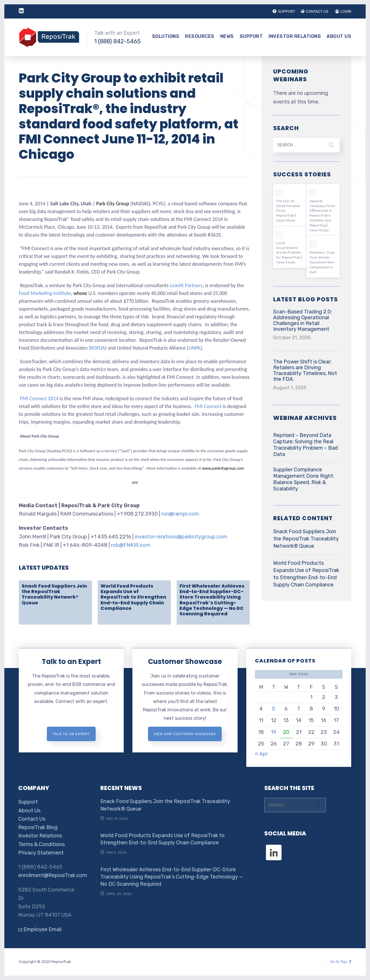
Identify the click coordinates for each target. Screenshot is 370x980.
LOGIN (343, 11)
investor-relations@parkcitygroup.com (181, 537)
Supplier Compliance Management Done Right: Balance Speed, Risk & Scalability (304, 479)
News (227, 36)
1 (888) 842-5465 (118, 41)
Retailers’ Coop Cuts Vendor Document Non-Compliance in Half (323, 262)
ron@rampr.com (180, 514)
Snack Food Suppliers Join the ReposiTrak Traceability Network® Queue (54, 594)
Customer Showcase (185, 661)
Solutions (166, 36)
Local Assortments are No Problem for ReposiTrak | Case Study (289, 253)
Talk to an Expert (71, 661)
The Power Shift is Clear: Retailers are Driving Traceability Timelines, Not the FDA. (305, 370)
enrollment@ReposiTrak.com (53, 875)
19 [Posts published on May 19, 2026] (274, 732)
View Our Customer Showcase (185, 734)
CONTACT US (315, 11)
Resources (200, 36)
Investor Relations (295, 36)
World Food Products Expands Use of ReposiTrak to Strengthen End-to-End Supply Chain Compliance (133, 597)
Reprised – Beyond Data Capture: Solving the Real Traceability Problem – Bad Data (306, 445)
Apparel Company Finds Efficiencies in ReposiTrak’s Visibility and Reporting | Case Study (322, 216)
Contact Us (32, 819)
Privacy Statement (41, 853)
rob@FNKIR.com (131, 545)
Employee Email (40, 929)
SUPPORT (284, 11)
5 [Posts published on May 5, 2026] (274, 709)
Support (251, 36)
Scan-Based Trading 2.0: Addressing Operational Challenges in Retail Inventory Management (303, 320)
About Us (339, 36)
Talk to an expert (71, 734)
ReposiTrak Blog (38, 827)
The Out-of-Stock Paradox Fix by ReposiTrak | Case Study (288, 211)
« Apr (261, 754)
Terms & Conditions (41, 844)
